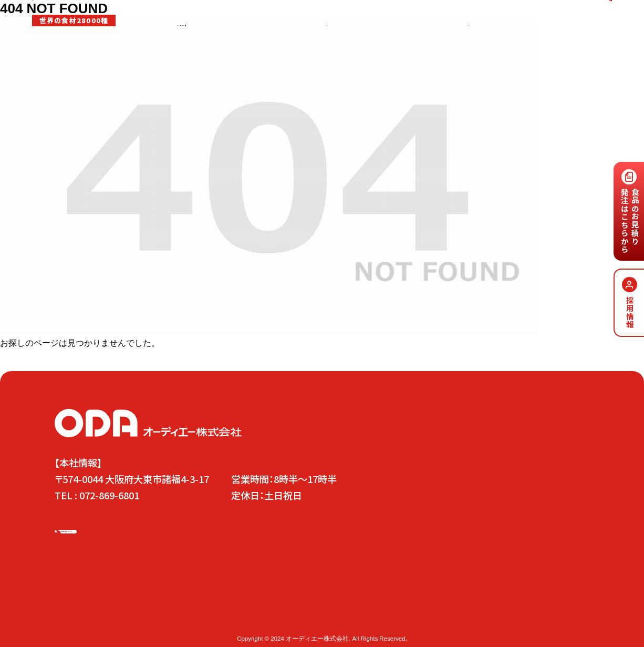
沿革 (345, 617)
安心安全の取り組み (278, 43)
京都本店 (192, 617)
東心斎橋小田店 (237, 617)
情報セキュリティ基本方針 (469, 617)
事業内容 (225, 43)
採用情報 (428, 43)
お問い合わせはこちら (577, 18)
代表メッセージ (281, 597)
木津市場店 (154, 617)
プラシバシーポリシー (391, 617)
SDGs (397, 43)
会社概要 (317, 617)
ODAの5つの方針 (158, 597)
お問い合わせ (492, 597)
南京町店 (282, 617)
